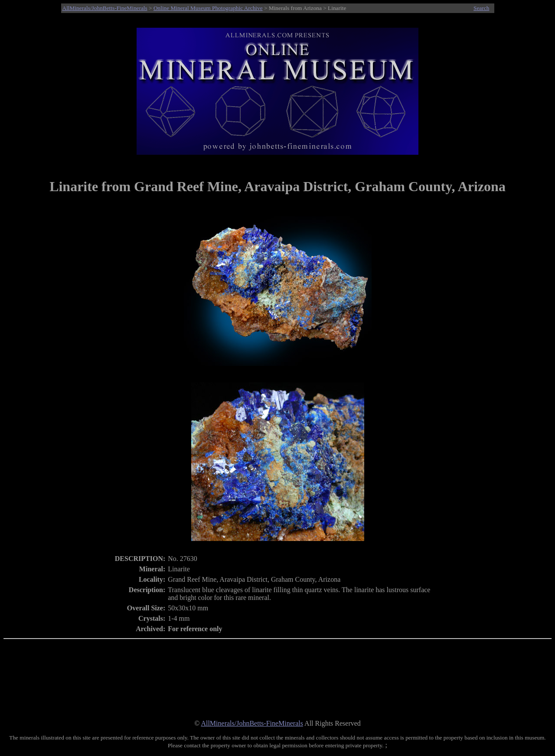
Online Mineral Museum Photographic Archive (208, 8)
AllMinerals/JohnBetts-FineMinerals (105, 8)
